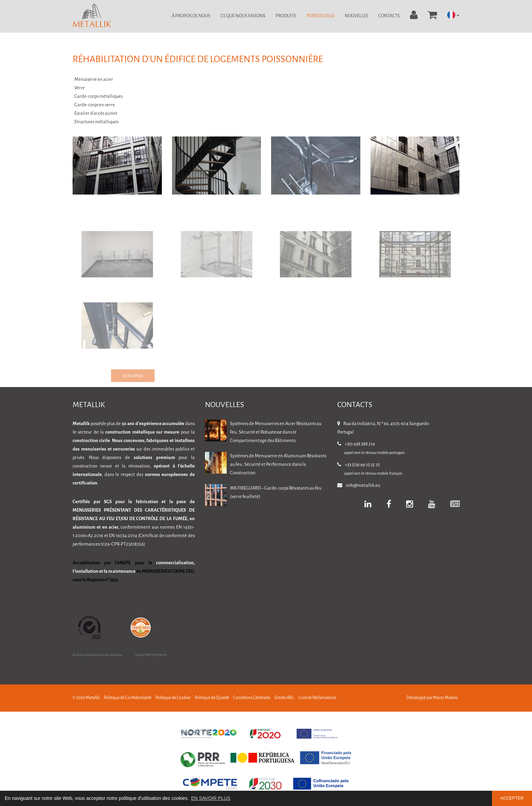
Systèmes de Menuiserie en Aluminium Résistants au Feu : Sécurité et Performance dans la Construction (278, 465)
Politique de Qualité (212, 698)
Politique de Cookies (173, 698)
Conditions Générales (252, 698)
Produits (286, 16)
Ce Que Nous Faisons (243, 16)
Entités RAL (284, 698)
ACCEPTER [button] (512, 798)
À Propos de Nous (191, 16)
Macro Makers (445, 698)
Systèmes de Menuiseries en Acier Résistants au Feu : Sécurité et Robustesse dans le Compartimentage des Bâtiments (276, 432)
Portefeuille (320, 16)
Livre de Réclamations (317, 698)
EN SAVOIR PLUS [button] (211, 798)
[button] (453, 15)
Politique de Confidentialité (128, 698)
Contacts (389, 16)
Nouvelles (356, 16)
